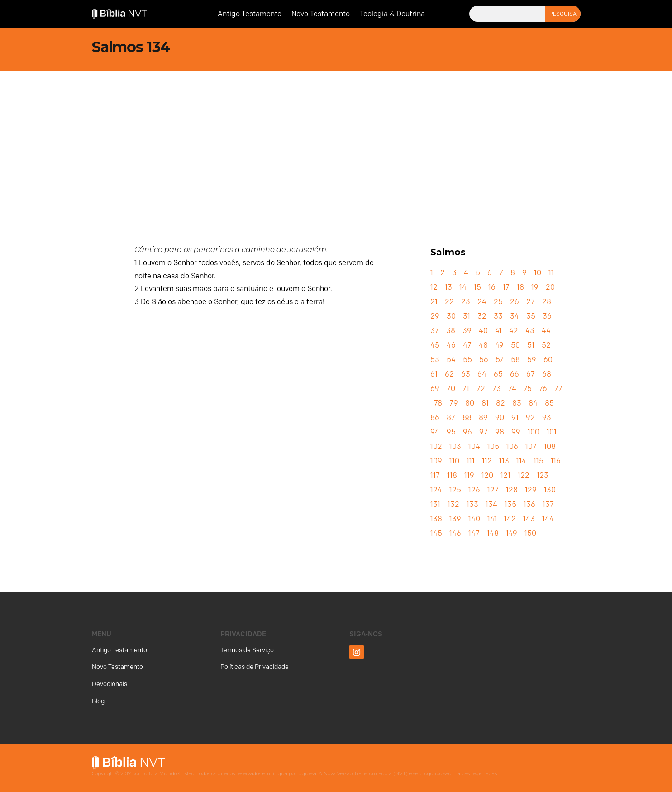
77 (558, 389)
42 (514, 331)
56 (484, 360)
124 (436, 490)
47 (467, 345)
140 (474, 519)
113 (504, 461)
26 (515, 302)
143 (529, 519)
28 (547, 302)
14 (463, 287)
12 (434, 287)
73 (497, 389)
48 (483, 345)
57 (500, 360)
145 (436, 533)
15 (477, 287)
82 (500, 403)
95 (451, 432)
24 (482, 302)
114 (521, 461)
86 (435, 417)
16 (492, 287)
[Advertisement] (336, 139)
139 (455, 519)
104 (474, 446)
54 (451, 360)
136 (529, 504)
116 (556, 461)
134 (491, 504)
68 (547, 374)
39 (467, 331)
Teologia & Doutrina (392, 14)
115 (539, 461)
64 (482, 374)
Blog (98, 701)
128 (512, 490)
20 (550, 287)
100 (534, 432)
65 (498, 374)
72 (481, 389)
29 (435, 316)
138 (436, 519)
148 (493, 533)
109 (436, 461)
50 (515, 345)
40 (483, 331)
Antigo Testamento (250, 14)
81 (485, 403)
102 (436, 446)
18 (520, 287)
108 (550, 446)
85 (549, 403)
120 (487, 475)
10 (538, 273)
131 (435, 504)
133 (472, 504)
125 (455, 490)
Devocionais (110, 684)
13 (448, 287)
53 (435, 360)
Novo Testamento (321, 14)
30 (451, 316)
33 (498, 316)
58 (515, 360)
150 (530, 533)
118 (452, 475)
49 (499, 345)
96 (467, 432)
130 (550, 490)
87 (451, 417)
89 (483, 417)
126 (474, 490)
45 (435, 345)
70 (451, 389)
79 (454, 403)
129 (531, 490)
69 (435, 389)
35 (531, 316)
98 (500, 432)
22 (449, 302)
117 (435, 475)
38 (451, 331)
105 (493, 446)
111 (471, 461)
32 (482, 316)
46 (451, 345)
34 (515, 316)
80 (470, 403)
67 (531, 374)
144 (548, 519)
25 (498, 302)
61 (434, 374)
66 (515, 374)
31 (467, 316)
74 (512, 389)
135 (510, 504)
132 (453, 504)
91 (515, 417)
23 (466, 302)
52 (546, 345)
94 (435, 432)
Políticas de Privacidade (255, 667)
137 (548, 504)
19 (535, 287)
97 (484, 432)
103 (455, 446)
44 (546, 331)
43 (530, 331)
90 (500, 417)
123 (543, 475)
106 (512, 446)
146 (455, 533)
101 (552, 432)
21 (434, 302)
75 (528, 389)
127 (493, 490)
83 (517, 403)
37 (435, 331)
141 (492, 519)
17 (506, 287)
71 (466, 389)
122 (524, 475)
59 (532, 360)
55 (467, 360)
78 (438, 403)
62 (449, 374)
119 (469, 475)
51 (531, 345)
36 (547, 316)
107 (531, 446)
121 (505, 475)
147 (474, 533)
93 (547, 417)
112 (487, 461)
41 (498, 331)
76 (543, 389)
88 (467, 417)
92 (530, 417)
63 (466, 374)
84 (533, 403)
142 (510, 519)
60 (548, 360)
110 (454, 461)
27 (531, 302)
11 (551, 273)
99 (516, 432)
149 (512, 533)
